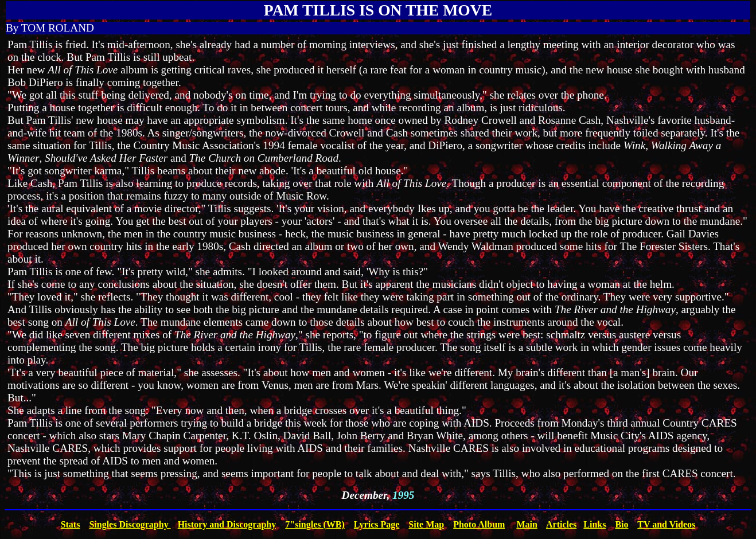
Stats (71, 524)
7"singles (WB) (315, 524)
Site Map (426, 524)
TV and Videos (666, 524)
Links (595, 524)
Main (527, 524)
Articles (561, 524)
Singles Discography (130, 524)
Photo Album (479, 524)
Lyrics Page (377, 524)
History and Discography (227, 524)
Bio (621, 524)
